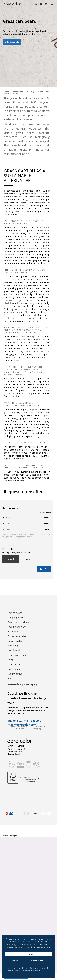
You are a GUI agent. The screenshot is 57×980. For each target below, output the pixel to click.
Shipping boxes (16, 618)
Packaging (13, 646)
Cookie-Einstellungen (9, 835)
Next (44, 569)
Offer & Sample (12, 42)
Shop (10, 678)
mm (46, 518)
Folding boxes (15, 613)
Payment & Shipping (39, 727)
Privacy (20, 721)
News (11, 660)
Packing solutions (17, 627)
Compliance (14, 664)
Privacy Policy (44, 968)
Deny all (14, 960)
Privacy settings (38, 960)
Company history (17, 655)
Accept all (29, 954)
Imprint (11, 721)
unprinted (29, 559)
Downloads (14, 669)
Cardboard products (18, 622)
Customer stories (17, 636)
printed (10, 559)
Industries (13, 632)
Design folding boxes (19, 641)
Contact (11, 726)
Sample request (16, 674)
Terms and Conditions (21, 727)
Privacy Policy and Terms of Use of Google (25, 970)
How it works (15, 650)
